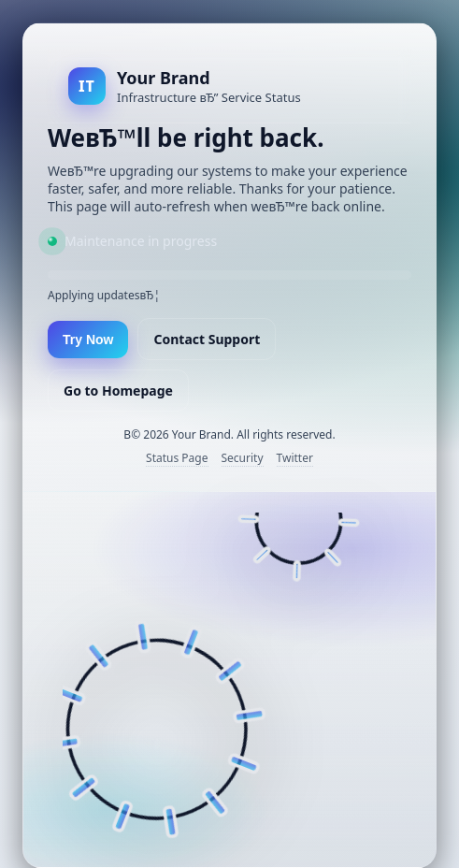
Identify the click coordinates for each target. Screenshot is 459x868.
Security (243, 458)
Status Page (177, 458)
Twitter (295, 458)
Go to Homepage (118, 391)
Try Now (88, 340)
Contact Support (207, 339)
